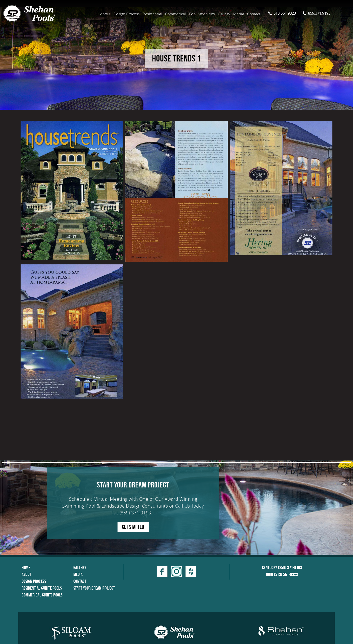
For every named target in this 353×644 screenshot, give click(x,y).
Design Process (127, 14)
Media (239, 14)
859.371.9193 (317, 13)
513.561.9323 (282, 13)
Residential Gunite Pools (42, 588)
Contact (254, 14)
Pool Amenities (202, 14)
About (105, 14)
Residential (152, 14)
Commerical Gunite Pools (42, 595)
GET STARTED (133, 527)
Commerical (175, 14)
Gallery (224, 14)
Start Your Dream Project (94, 588)
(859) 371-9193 (135, 513)
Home (26, 567)
